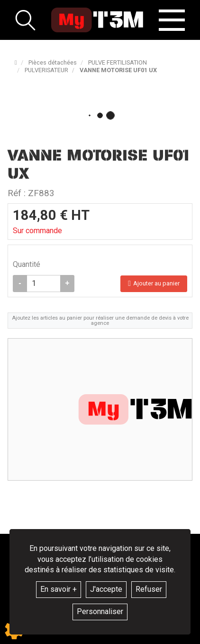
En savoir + (59, 589)
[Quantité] (44, 284)
